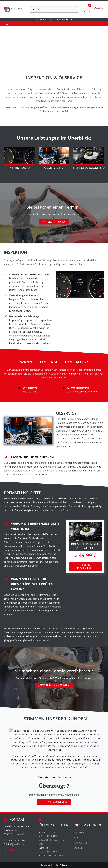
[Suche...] (54, 9)
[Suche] (33, 9)
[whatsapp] (84, 11)
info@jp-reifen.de (64, 19)
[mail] (90, 11)
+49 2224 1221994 (44, 19)
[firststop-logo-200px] (99, 8)
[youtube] (90, 5)
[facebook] (84, 5)
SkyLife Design (62, 865)
